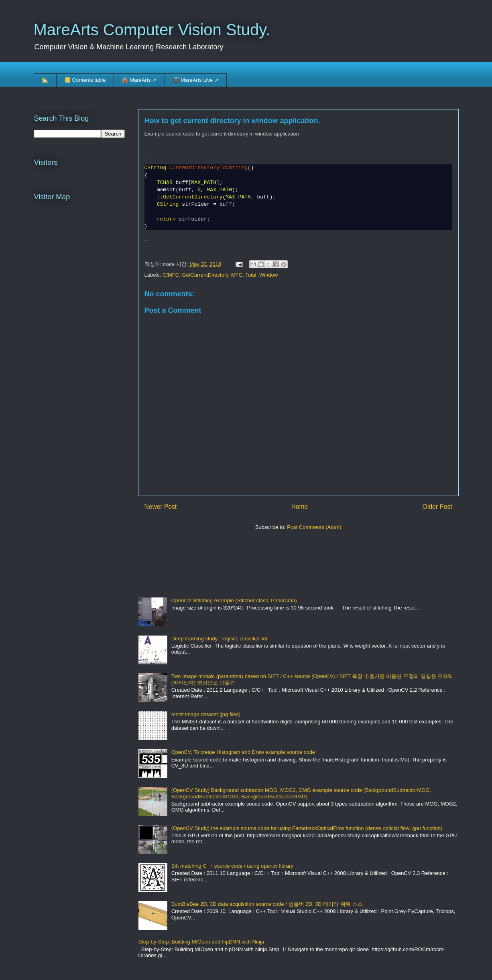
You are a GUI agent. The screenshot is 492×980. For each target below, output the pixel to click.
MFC (237, 275)
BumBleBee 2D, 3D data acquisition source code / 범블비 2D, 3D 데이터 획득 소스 (267, 904)
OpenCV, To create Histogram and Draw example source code (243, 752)
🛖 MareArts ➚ (139, 80)
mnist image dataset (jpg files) (206, 714)
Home (300, 507)
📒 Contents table (85, 80)
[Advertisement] (285, 560)
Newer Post (161, 507)
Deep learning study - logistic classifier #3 (219, 639)
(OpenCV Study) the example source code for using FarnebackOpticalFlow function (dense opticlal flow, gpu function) (307, 828)
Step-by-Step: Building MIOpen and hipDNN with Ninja (201, 942)
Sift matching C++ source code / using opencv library (232, 866)
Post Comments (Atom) (314, 527)
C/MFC (171, 275)
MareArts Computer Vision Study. (152, 30)
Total (251, 275)
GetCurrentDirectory (205, 275)
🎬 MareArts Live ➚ (195, 80)
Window (268, 275)
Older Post (437, 507)
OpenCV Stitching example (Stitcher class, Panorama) (234, 600)
